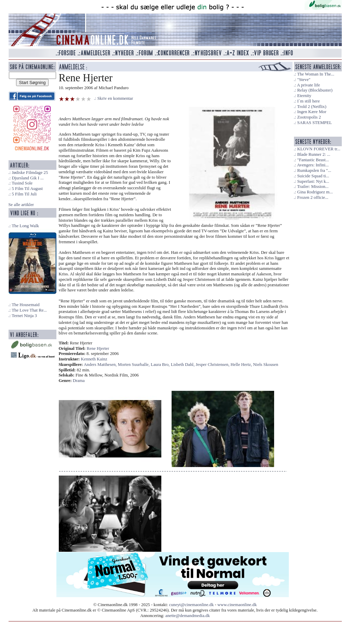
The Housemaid (25, 305)
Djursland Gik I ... (28, 178)
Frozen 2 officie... (313, 197)
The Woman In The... (316, 74)
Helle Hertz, (242, 365)
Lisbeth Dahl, (183, 365)
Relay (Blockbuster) (315, 90)
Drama (79, 381)
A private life (309, 85)
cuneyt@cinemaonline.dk (192, 605)
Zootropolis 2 (309, 117)
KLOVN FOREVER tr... (319, 149)
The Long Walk (25, 226)
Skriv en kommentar (115, 98)
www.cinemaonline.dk (237, 605)
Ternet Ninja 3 (24, 316)
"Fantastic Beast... (313, 160)
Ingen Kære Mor (312, 112)
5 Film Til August (27, 189)
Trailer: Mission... (313, 187)
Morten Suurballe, (134, 365)
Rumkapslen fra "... (314, 170)
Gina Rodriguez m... (315, 192)
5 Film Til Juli (24, 194)
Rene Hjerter (98, 348)
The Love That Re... (29, 310)
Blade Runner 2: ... (314, 154)
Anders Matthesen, (101, 365)
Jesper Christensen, (213, 365)
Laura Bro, (161, 365)
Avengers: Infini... (313, 165)
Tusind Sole (22, 183)
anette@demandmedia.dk (188, 616)
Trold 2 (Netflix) (312, 107)
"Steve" (304, 80)
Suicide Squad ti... (313, 176)
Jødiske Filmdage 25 (30, 173)
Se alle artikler (21, 205)
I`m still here (308, 101)
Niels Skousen (266, 365)
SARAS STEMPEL (314, 123)
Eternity (304, 96)
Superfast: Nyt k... (313, 181)
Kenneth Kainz (94, 359)
